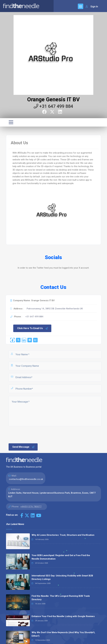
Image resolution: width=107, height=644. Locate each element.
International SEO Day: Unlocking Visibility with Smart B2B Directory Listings (62, 577)
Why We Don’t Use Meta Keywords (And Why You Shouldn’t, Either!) (63, 634)
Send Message (23, 447)
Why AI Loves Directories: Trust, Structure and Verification (63, 535)
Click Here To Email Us (33, 328)
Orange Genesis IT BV (53, 100)
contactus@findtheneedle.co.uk (26, 479)
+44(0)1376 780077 (31, 507)
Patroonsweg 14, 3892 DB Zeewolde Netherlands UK (55, 309)
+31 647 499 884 (53, 106)
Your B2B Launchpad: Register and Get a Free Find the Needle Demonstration (61, 557)
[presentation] (31, 434)
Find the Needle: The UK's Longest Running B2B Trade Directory (61, 598)
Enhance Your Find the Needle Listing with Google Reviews (63, 616)
